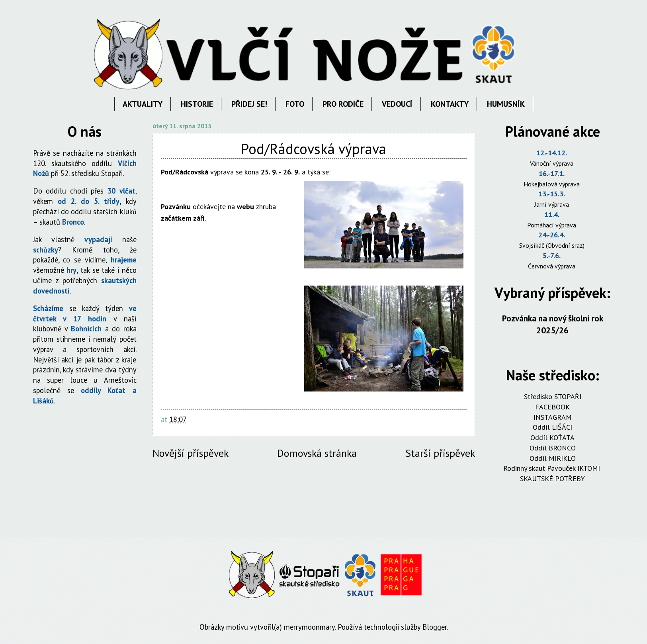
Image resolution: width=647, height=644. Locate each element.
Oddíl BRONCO (553, 448)
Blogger (435, 627)
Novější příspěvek (191, 453)
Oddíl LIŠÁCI (552, 427)
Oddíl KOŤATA (552, 437)
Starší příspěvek (440, 453)
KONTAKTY (450, 104)
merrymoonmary (309, 627)
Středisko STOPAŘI (553, 396)
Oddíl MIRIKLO (553, 458)
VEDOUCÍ (397, 104)
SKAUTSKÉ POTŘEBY (552, 479)
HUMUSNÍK (506, 104)
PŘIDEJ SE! (249, 104)
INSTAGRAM (553, 417)
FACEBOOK (552, 407)
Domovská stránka (317, 453)
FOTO (295, 104)
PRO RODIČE (343, 104)
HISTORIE (197, 104)
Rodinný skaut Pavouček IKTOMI (553, 468)
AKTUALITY (143, 104)
